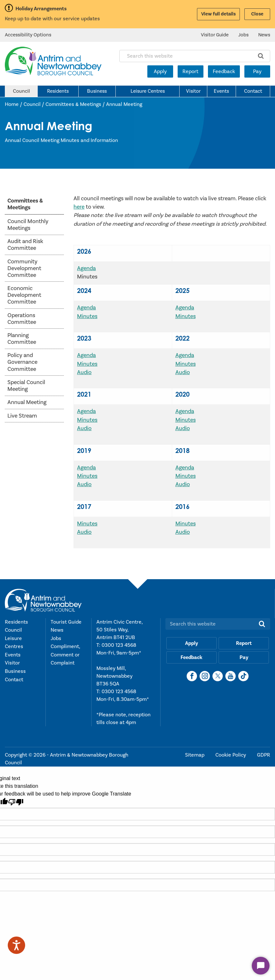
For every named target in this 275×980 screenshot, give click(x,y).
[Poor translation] (16, 802)
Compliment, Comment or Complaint (65, 655)
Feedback (224, 71)
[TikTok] (243, 676)
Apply (160, 71)
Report (190, 71)
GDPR (264, 755)
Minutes (87, 316)
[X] (218, 676)
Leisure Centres (148, 91)
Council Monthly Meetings (28, 225)
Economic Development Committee (24, 295)
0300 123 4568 (119, 645)
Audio (84, 372)
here (79, 207)
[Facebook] (192, 676)
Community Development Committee (24, 268)
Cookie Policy (231, 755)
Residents (58, 91)
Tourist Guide (66, 622)
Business (97, 91)
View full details (218, 14)
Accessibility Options (28, 35)
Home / (14, 104)
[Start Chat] (261, 966)
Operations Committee (22, 319)
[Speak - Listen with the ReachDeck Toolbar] (16, 945)
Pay (257, 71)
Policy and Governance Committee (22, 362)
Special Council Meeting (26, 386)
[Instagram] (205, 676)
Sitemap (195, 755)
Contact (253, 91)
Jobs (243, 35)
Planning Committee (22, 339)
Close (257, 14)
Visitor (193, 91)
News (264, 35)
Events (221, 91)
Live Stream (22, 416)
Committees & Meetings (73, 104)
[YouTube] (231, 676)
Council (21, 91)
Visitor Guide (215, 35)
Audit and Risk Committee (25, 245)
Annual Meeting (124, 104)
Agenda (86, 268)
